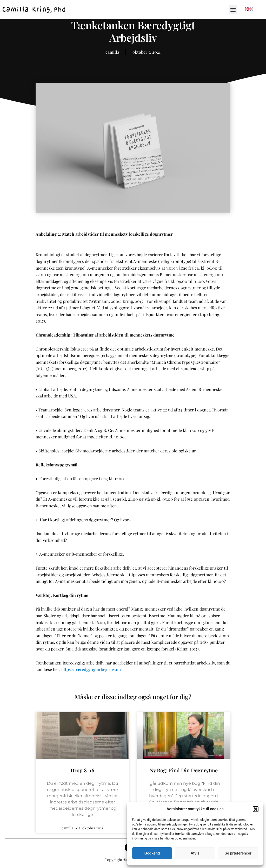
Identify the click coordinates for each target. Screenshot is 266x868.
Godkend (152, 853)
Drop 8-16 (82, 770)
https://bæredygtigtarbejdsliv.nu (91, 669)
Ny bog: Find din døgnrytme (184, 770)
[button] (256, 809)
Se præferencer (238, 853)
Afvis (195, 853)
